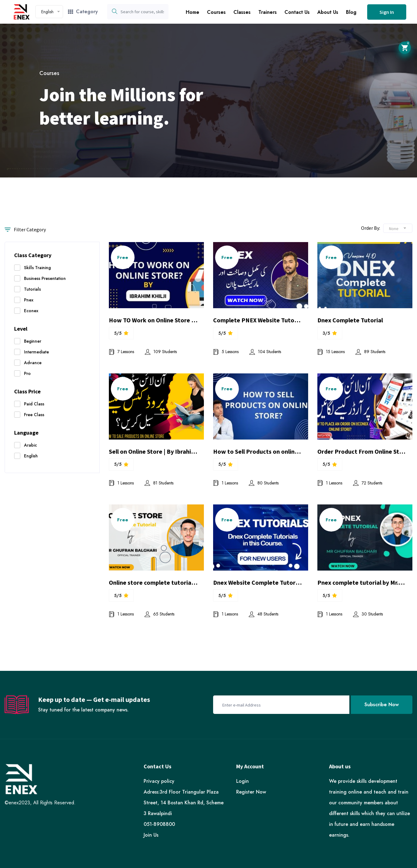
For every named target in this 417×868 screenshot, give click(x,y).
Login (242, 781)
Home (193, 12)
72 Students (368, 483)
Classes (242, 12)
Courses (216, 12)
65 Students (159, 614)
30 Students (368, 614)
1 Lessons (121, 483)
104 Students (265, 352)
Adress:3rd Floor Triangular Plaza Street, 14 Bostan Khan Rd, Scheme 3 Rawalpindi (184, 803)
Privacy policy (159, 781)
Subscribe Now (382, 705)
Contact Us (297, 12)
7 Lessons (121, 352)
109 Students (161, 352)
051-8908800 (159, 824)
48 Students (264, 614)
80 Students (264, 483)
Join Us (151, 835)
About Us (328, 12)
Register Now (251, 792)
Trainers (268, 12)
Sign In (387, 12)
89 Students (370, 352)
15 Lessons (331, 352)
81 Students (159, 483)
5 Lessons (226, 352)
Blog (351, 12)
